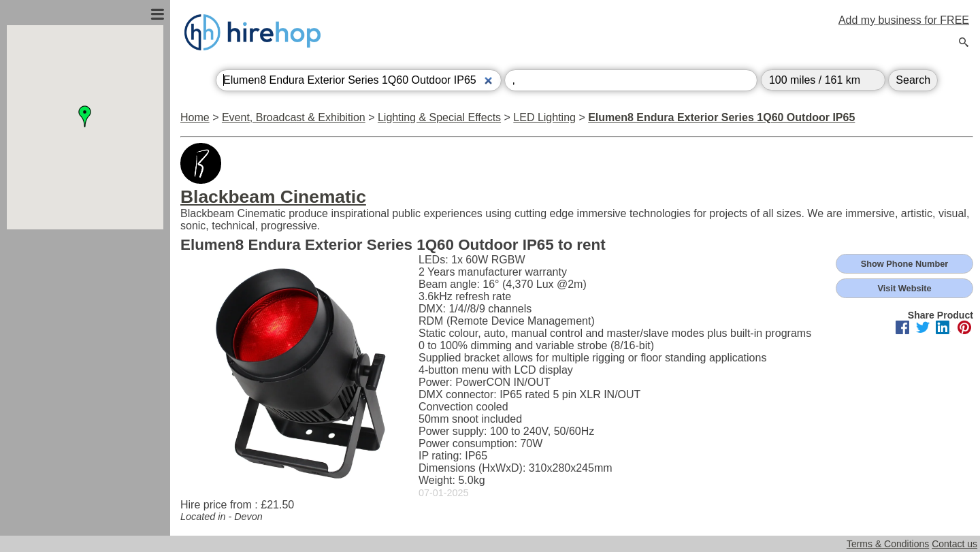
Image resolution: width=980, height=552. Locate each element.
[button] (85, 116)
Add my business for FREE (904, 20)
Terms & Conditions (888, 544)
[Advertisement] (85, 376)
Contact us (954, 544)
